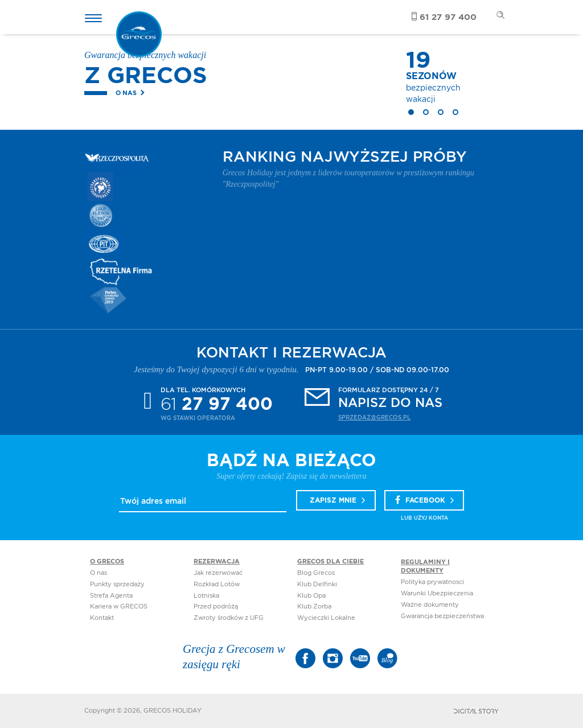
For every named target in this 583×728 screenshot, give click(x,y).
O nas (126, 93)
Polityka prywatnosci (432, 582)
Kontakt (102, 618)
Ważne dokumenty (430, 605)
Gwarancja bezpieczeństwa (442, 616)
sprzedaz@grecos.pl (374, 418)
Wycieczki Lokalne (326, 618)
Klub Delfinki (317, 584)
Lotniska (206, 596)
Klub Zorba (314, 606)
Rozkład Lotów (217, 584)
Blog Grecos (316, 573)
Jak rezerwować (218, 573)
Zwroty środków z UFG (229, 618)
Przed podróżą (216, 606)
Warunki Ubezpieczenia (437, 593)
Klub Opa (311, 596)
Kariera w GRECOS (119, 606)
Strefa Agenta (111, 596)
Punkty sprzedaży (117, 584)
